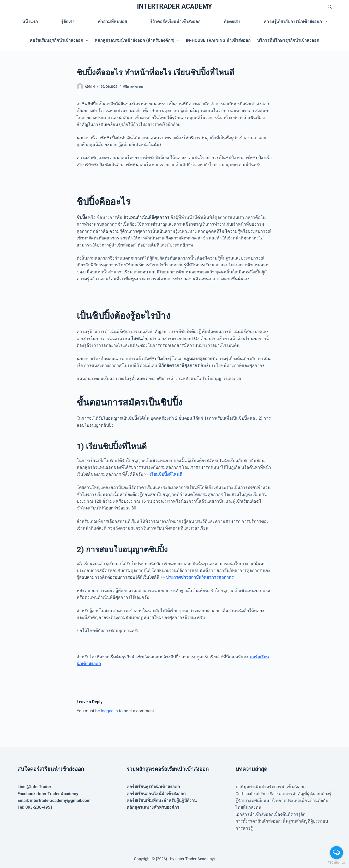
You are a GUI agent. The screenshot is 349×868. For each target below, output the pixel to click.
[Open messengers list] (336, 853)
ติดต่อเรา (232, 22)
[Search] (330, 7)
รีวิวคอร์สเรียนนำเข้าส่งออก (175, 22)
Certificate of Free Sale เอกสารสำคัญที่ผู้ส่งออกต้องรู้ (284, 794)
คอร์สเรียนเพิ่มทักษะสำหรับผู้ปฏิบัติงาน (162, 800)
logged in (109, 711)
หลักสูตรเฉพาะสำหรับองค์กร (153, 807)
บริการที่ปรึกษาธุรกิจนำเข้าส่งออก (288, 40)
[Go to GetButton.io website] (336, 863)
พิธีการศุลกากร (133, 87)
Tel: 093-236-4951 (35, 807)
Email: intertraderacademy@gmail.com (54, 800)
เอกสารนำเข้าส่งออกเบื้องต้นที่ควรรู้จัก (270, 814)
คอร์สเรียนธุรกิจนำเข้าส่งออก (60, 41)
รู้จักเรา (68, 22)
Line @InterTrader (34, 787)
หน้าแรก (30, 22)
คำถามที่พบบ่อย (112, 22)
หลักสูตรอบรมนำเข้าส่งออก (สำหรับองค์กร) (138, 41)
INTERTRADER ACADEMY (174, 6)
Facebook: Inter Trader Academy (48, 794)
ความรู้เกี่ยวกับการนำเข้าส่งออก (296, 22)
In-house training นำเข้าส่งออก (218, 40)
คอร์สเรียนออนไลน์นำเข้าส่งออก (156, 794)
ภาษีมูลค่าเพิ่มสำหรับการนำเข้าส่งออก (271, 787)
